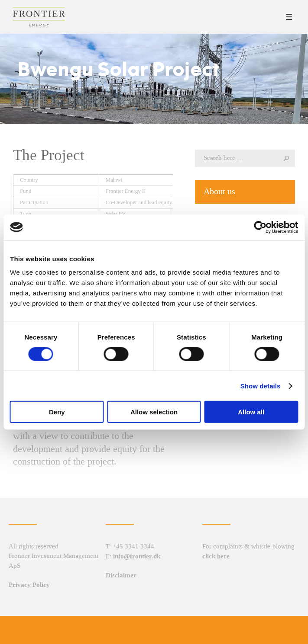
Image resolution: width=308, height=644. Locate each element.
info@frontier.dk (137, 556)
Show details (261, 386)
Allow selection (154, 412)
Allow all (251, 412)
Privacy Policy (29, 585)
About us (219, 191)
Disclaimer (121, 575)
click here (216, 556)
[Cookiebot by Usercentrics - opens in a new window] (260, 227)
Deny (57, 412)
